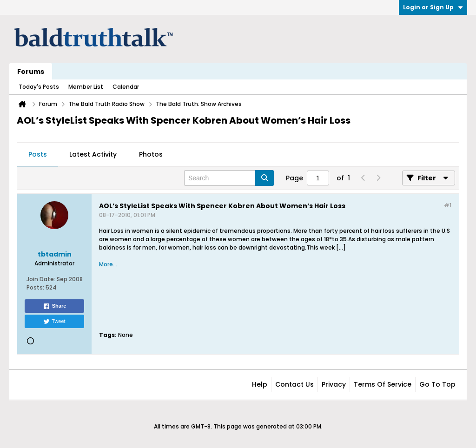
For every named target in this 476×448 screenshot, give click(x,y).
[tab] (38, 155)
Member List (86, 87)
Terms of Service (383, 384)
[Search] (229, 178)
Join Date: (41, 279)
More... (108, 264)
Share (55, 306)
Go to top (437, 384)
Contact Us (294, 384)
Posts (38, 154)
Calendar (126, 87)
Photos (151, 154)
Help (260, 384)
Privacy (334, 384)
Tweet (54, 322)
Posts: (35, 287)
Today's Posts (39, 87)
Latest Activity (93, 154)
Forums (31, 72)
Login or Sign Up (433, 7)
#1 (448, 205)
